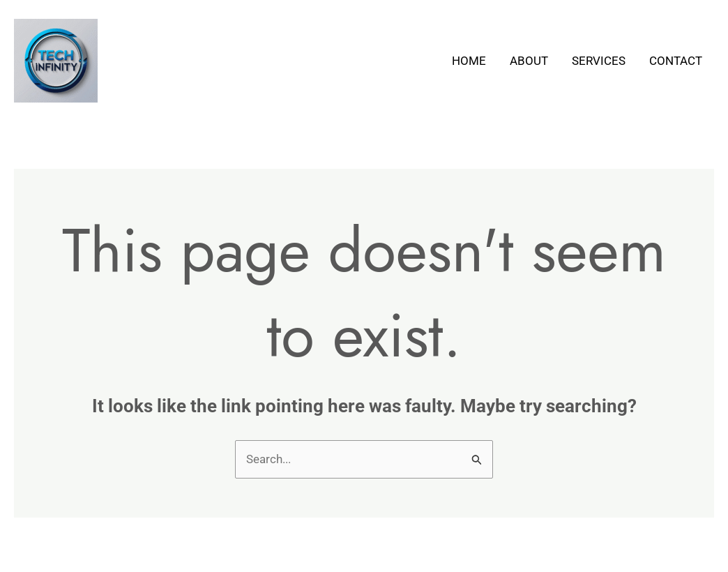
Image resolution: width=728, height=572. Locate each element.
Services (599, 61)
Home (469, 61)
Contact (676, 61)
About (529, 61)
